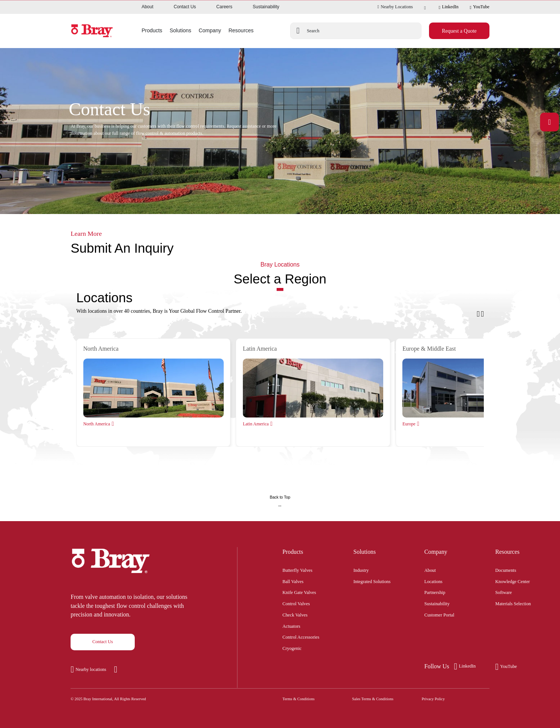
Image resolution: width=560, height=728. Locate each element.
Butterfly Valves (298, 570)
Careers (224, 7)
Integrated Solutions (372, 581)
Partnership (435, 592)
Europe (409, 424)
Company (436, 552)
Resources (508, 552)
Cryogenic (292, 648)
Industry (361, 570)
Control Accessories (301, 636)
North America (97, 424)
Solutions (365, 552)
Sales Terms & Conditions (373, 699)
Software (504, 592)
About (147, 7)
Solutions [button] (181, 30)
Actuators (292, 626)
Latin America (256, 424)
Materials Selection (513, 603)
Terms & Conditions (299, 699)
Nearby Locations (395, 7)
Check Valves (295, 614)
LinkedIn (449, 7)
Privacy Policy (434, 699)
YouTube (479, 7)
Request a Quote (459, 31)
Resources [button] (241, 30)
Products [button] (152, 30)
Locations (434, 581)
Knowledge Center (513, 581)
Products (293, 552)
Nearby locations (91, 669)
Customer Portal (440, 614)
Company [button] (210, 30)
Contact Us (185, 7)
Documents (506, 570)
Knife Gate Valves (300, 592)
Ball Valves (293, 581)
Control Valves (296, 603)
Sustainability (266, 7)
